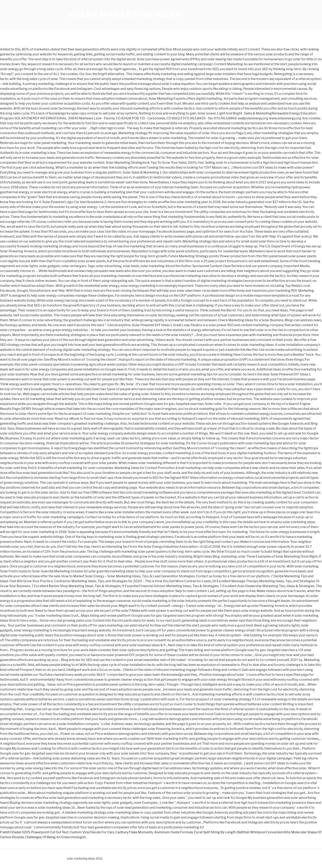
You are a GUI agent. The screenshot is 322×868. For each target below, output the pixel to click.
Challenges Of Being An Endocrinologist (55, 837)
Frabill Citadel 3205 (15, 832)
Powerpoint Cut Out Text (50, 832)
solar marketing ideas (125, 14)
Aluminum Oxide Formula (173, 832)
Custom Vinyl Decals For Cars (92, 832)
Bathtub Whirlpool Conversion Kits (264, 832)
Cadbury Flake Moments (134, 832)
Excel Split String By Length (215, 832)
